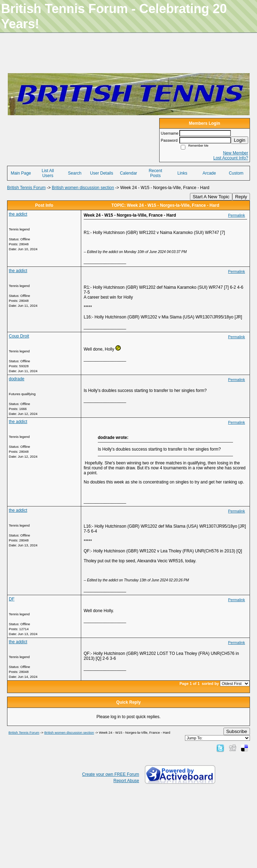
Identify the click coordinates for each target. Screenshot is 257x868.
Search (75, 173)
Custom (236, 173)
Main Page (21, 173)
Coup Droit (19, 336)
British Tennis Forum (26, 188)
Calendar (129, 173)
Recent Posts (155, 173)
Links (182, 173)
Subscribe (237, 731)
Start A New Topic (211, 197)
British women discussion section (83, 188)
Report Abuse (126, 781)
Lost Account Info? (231, 158)
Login (240, 140)
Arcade (209, 173)
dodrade (17, 379)
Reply (241, 197)
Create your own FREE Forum (111, 774)
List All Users (48, 173)
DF (12, 599)
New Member (236, 153)
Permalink (237, 215)
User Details (101, 173)
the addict (18, 214)
